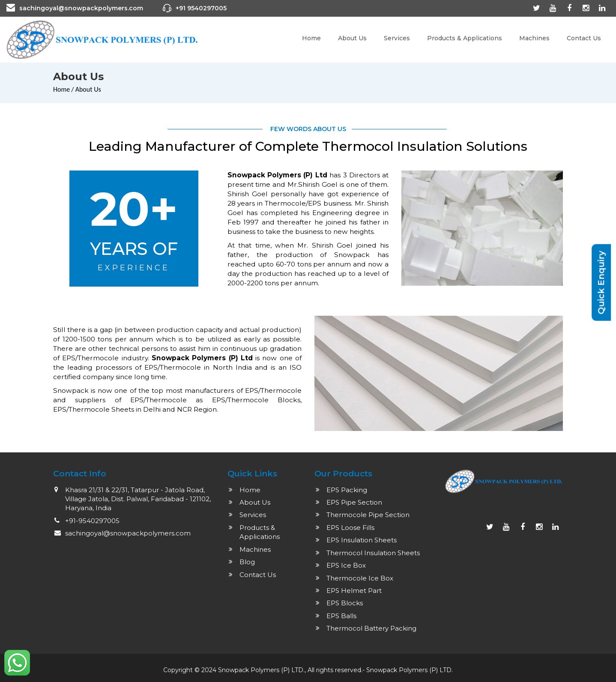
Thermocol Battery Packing (371, 628)
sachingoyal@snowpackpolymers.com (81, 8)
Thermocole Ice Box (360, 578)
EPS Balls (341, 616)
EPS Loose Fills (350, 528)
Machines (534, 38)
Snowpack (383, 670)
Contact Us (584, 38)
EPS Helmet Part (354, 591)
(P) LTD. (441, 670)
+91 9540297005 (201, 8)
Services (397, 38)
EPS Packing (347, 490)
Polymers (414, 670)
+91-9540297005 (92, 521)
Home (311, 38)
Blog (247, 562)
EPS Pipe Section (354, 502)
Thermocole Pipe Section (368, 515)
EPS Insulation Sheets (362, 540)
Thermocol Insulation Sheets (373, 553)
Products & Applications (465, 38)
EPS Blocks (345, 603)
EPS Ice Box (346, 565)
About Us (352, 38)
